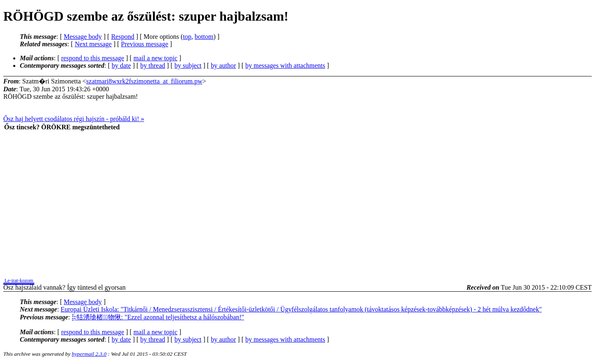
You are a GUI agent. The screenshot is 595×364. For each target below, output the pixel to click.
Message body (83, 37)
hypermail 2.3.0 (89, 354)
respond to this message (93, 58)
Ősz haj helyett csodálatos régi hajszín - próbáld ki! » (74, 119)
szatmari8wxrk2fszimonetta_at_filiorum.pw (144, 81)
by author (223, 65)
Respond (123, 37)
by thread (153, 65)
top (187, 37)
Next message (93, 44)
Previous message (145, 44)
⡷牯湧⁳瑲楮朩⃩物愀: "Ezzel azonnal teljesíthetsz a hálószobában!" (158, 317)
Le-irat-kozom (19, 281)
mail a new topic (155, 58)
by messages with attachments (285, 65)
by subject (188, 65)
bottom (204, 37)
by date (121, 65)
